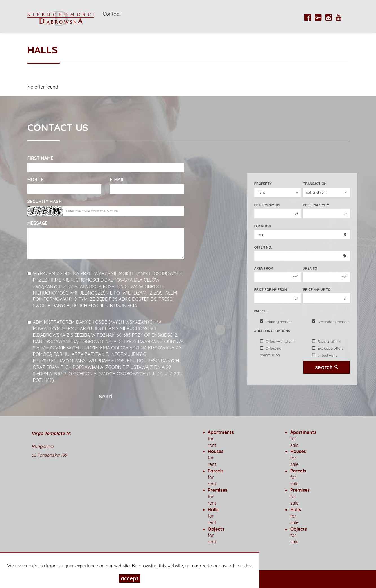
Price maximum (316, 205)
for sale (296, 516)
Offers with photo (277, 341)
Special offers (326, 341)
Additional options (272, 331)
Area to (310, 268)
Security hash (45, 201)
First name (40, 158)
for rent (213, 516)
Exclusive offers (328, 348)
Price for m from (271, 289)
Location (263, 226)
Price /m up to (317, 289)
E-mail (117, 180)
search (326, 367)
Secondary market (330, 321)
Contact (112, 14)
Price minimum (267, 205)
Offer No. (263, 247)
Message (38, 223)
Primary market (276, 321)
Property (263, 184)
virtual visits (325, 355)
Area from (264, 268)
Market (261, 311)
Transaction (315, 184)
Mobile (36, 180)
